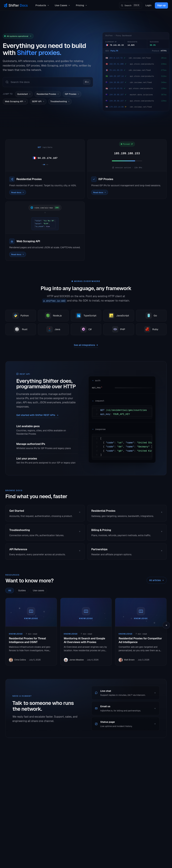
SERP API (38, 101)
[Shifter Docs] (16, 5)
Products (42, 5)
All (10, 590)
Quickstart (24, 94)
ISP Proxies (72, 94)
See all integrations (86, 345)
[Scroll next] (166, 625)
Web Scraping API (15, 101)
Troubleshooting (60, 101)
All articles (157, 580)
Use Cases (63, 5)
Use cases (38, 590)
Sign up (161, 5)
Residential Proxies (48, 94)
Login (148, 5)
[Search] (131, 5)
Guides (22, 590)
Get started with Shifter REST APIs (37, 415)
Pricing (82, 5)
